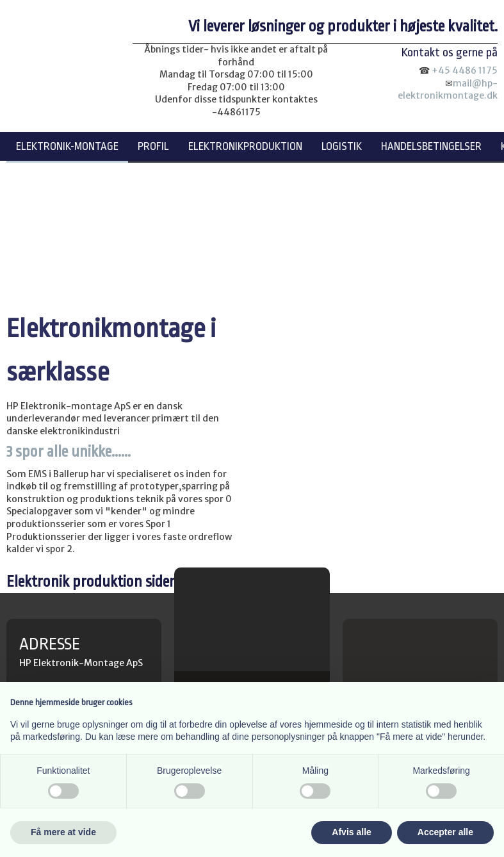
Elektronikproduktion (245, 146)
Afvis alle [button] (351, 832)
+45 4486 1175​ (465, 70)
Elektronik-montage (67, 146)
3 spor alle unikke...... (69, 452)
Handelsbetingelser (431, 146)
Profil (153, 146)
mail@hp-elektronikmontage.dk (448, 90)
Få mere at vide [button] (63, 832)
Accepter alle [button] (445, 832)
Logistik (342, 146)
